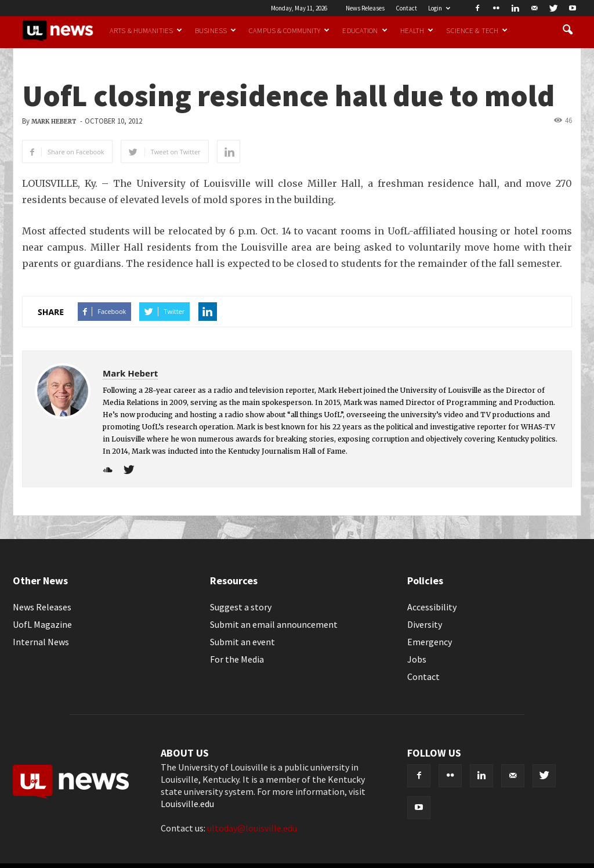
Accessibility (432, 607)
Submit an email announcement (274, 624)
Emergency (430, 642)
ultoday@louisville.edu (252, 828)
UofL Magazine (42, 624)
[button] (567, 30)
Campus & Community (289, 30)
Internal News (41, 642)
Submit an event (242, 642)
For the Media (237, 659)
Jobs (417, 659)
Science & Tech (477, 30)
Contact (406, 8)
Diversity (425, 624)
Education (365, 30)
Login (439, 8)
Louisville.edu (187, 804)
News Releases (365, 8)
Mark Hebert (54, 122)
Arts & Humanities (146, 30)
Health (417, 30)
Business (215, 30)
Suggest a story (241, 607)
